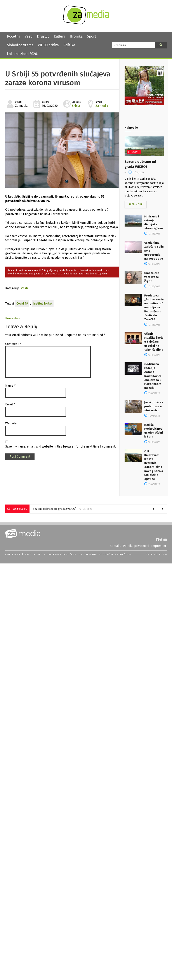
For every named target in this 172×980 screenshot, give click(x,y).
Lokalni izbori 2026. (22, 54)
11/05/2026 (152, 393)
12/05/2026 (136, 173)
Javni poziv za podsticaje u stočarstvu (154, 406)
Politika (69, 45)
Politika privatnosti (136, 546)
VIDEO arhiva (48, 45)
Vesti (29, 36)
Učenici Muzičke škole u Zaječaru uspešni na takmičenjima (154, 342)
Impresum (159, 546)
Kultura (60, 36)
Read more (136, 204)
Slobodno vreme (20, 45)
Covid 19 (22, 304)
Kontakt (115, 546)
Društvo (43, 36)
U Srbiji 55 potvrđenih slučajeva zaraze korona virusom (58, 78)
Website (11, 423)
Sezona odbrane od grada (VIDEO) (55, 509)
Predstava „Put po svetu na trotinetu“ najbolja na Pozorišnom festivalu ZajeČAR (154, 307)
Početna (14, 36)
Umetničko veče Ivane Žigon (152, 277)
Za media (102, 106)
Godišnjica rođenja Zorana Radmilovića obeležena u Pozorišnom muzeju (153, 376)
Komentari (12, 318)
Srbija (76, 106)
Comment (13, 344)
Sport (91, 36)
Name (10, 386)
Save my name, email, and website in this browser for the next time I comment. (61, 447)
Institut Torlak (43, 304)
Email (10, 404)
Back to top (156, 554)
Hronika (76, 36)
